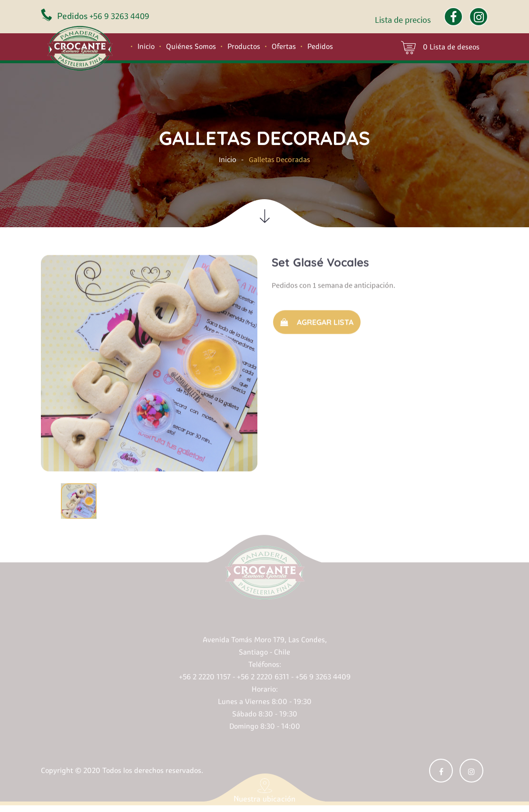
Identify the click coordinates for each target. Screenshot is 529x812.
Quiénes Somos (191, 46)
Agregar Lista (317, 320)
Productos (244, 46)
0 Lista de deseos (440, 48)
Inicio (146, 46)
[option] (149, 362)
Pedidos (320, 46)
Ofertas (284, 46)
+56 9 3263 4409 (119, 16)
